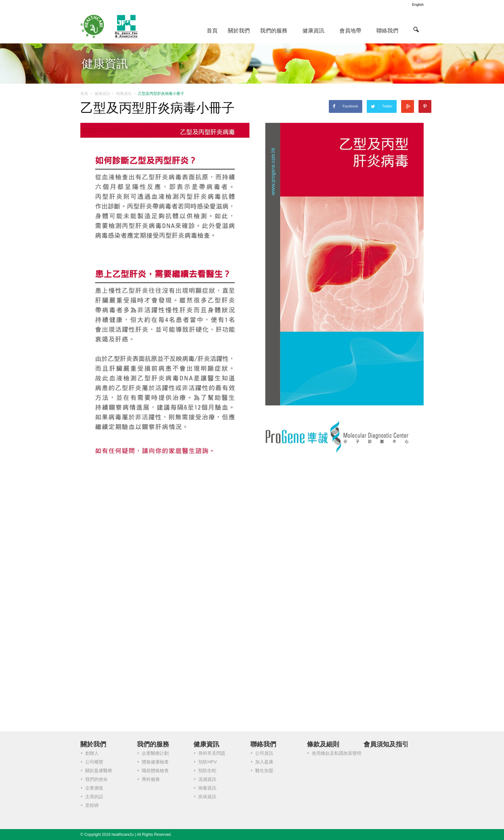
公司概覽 (94, 762)
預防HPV (207, 762)
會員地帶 (350, 31)
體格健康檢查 (155, 762)
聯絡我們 (387, 31)
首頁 (212, 31)
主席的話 (94, 797)
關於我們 (239, 31)
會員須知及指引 (386, 744)
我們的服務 (274, 31)
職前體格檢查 (155, 771)
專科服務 (151, 779)
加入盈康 (264, 762)
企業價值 (94, 788)
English (418, 5)
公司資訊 (264, 753)
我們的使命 (96, 779)
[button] (416, 29)
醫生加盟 (264, 771)
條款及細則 (323, 744)
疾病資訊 (207, 797)
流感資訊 (207, 779)
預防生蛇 (207, 771)
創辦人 (92, 753)
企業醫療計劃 (155, 753)
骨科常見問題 (212, 753)
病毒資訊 (207, 788)
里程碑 (92, 805)
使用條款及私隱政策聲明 (337, 753)
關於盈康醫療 (99, 771)
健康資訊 (313, 31)
